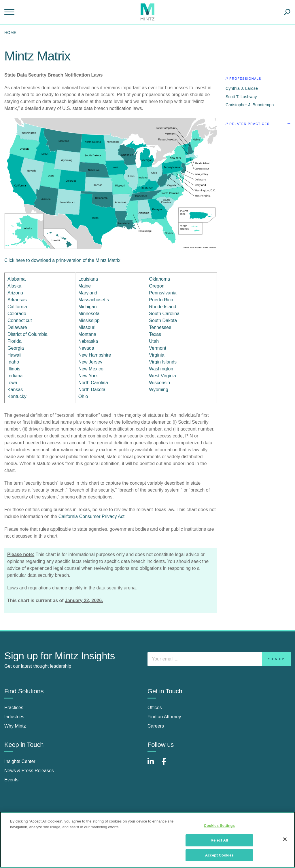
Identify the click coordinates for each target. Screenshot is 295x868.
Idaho (13, 362)
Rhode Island (162, 307)
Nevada (86, 348)
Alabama (17, 279)
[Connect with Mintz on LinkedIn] (153, 765)
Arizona (15, 293)
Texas (155, 334)
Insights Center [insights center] (20, 761)
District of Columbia (28, 334)
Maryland (88, 293)
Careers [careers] (156, 726)
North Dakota (92, 390)
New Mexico (91, 369)
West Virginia (162, 376)
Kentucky (17, 396)
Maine (85, 286)
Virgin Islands (163, 362)
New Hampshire (95, 355)
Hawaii (14, 355)
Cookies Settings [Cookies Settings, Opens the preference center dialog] (220, 826)
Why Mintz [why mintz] (15, 726)
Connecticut (20, 320)
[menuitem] (12, 33)
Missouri (87, 327)
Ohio (83, 396)
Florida (15, 341)
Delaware (17, 327)
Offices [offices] (155, 708)
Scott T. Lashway (241, 97)
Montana (87, 334)
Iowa (12, 383)
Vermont (158, 348)
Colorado (17, 314)
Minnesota (89, 314)
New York (88, 376)
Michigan (88, 307)
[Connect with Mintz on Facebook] (167, 765)
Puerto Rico (161, 300)
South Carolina (164, 314)
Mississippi (89, 320)
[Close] (285, 839)
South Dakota (163, 320)
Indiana (15, 376)
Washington (161, 369)
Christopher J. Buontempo (250, 105)
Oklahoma (159, 279)
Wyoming (159, 390)
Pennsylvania (163, 293)
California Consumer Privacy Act (91, 516)
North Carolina (93, 383)
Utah (154, 341)
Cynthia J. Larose (242, 88)
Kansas (15, 390)
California (17, 307)
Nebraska (88, 341)
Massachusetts (94, 300)
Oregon (157, 286)
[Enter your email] (219, 659)
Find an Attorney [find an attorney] (164, 717)
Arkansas (17, 300)
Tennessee (160, 327)
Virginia (157, 355)
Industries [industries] (14, 717)
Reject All (219, 840)
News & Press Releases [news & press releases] (29, 771)
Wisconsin (159, 383)
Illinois (14, 369)
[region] (147, 840)
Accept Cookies (219, 855)
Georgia (16, 348)
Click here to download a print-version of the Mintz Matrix (62, 260)
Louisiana (88, 279)
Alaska (14, 286)
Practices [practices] (14, 708)
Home (10, 33)
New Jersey (90, 362)
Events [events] (11, 780)
